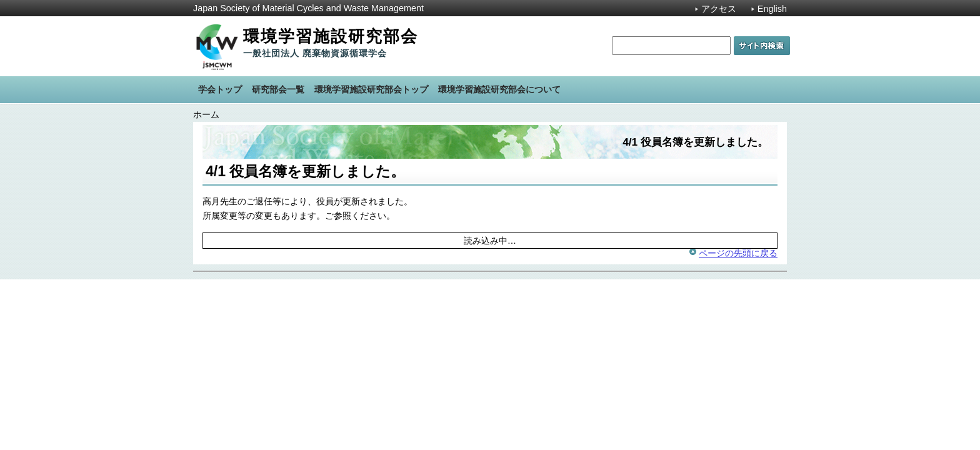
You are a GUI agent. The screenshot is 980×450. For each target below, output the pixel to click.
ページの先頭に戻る (738, 253)
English (772, 9)
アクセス (719, 9)
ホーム (206, 114)
